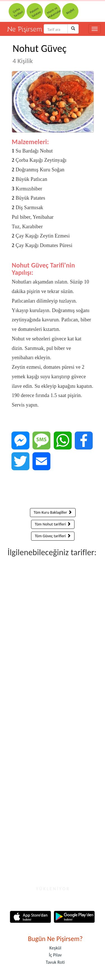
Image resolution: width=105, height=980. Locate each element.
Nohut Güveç (40, 54)
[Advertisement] (53, 490)
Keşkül (55, 948)
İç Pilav (55, 955)
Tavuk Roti (55, 962)
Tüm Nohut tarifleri (53, 524)
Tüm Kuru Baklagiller (53, 512)
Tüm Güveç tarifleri (53, 536)
